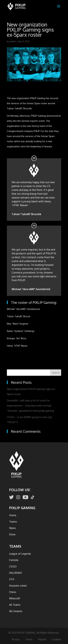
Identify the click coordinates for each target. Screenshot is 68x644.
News (12, 528)
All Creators (16, 611)
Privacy (16, 639)
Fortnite (14, 560)
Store (12, 534)
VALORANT (16, 573)
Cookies (56, 639)
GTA (12, 579)
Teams (13, 522)
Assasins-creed (18, 586)
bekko (13, 41)
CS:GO (13, 566)
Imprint (42, 639)
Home (13, 515)
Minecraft (15, 598)
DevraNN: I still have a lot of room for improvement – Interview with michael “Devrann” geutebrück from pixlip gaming (30, 406)
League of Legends (20, 554)
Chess (13, 592)
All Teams (15, 605)
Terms (29, 639)
